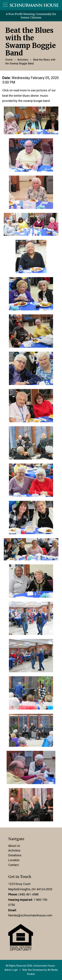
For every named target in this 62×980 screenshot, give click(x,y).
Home (9, 60)
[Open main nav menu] (5, 5)
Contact (13, 865)
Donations (15, 855)
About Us (14, 846)
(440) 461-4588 (28, 894)
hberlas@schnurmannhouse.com (30, 915)
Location (14, 860)
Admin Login (11, 970)
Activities (23, 60)
